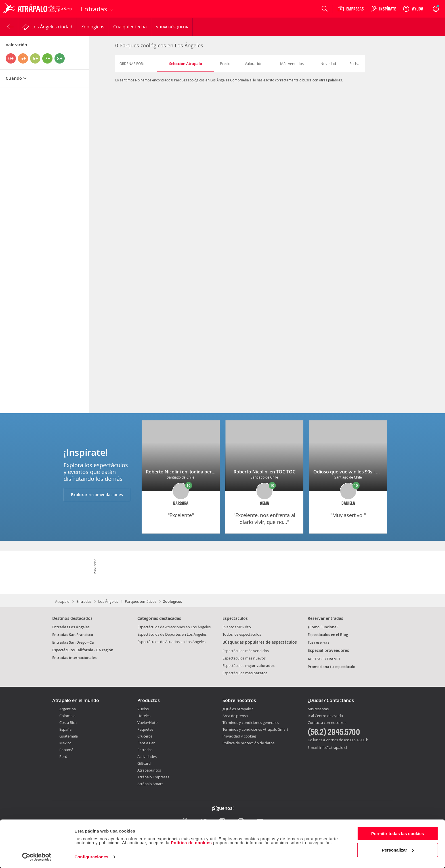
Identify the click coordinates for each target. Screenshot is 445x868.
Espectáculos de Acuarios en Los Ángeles (171, 642)
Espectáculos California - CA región (83, 650)
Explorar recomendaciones (97, 495)
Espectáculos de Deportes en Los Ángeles (172, 634)
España (65, 729)
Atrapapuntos (149, 770)
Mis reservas (318, 709)
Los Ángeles (108, 601)
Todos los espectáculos (242, 634)
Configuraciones (91, 857)
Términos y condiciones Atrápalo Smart (255, 729)
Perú (63, 757)
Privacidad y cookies (240, 736)
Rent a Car (146, 743)
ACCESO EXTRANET (324, 659)
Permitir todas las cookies (398, 834)
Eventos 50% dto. (237, 627)
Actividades (147, 757)
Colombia (67, 716)
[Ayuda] (413, 9)
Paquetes (145, 729)
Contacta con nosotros (327, 723)
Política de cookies (191, 843)
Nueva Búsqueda (172, 27)
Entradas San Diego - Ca (73, 642)
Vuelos (143, 709)
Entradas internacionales (74, 658)
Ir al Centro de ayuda (325, 716)
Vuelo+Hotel (148, 722)
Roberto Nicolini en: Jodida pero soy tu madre (195, 472)
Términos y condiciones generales (251, 722)
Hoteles (144, 716)
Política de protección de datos (248, 743)
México (65, 743)
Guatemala (69, 736)
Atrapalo (62, 601)
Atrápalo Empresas (153, 777)
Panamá (66, 750)
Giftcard (144, 763)
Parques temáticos (141, 601)
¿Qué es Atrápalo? (238, 709)
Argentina (68, 709)
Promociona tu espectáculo (331, 667)
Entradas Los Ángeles (71, 627)
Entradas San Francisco (73, 635)
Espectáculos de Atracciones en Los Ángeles (174, 627)
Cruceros (145, 736)
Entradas (84, 601)
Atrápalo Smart (150, 784)
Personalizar (398, 850)
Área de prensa (235, 716)
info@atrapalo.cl (333, 747)
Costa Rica (68, 722)
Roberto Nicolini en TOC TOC (265, 472)
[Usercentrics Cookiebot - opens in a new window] (37, 857)
